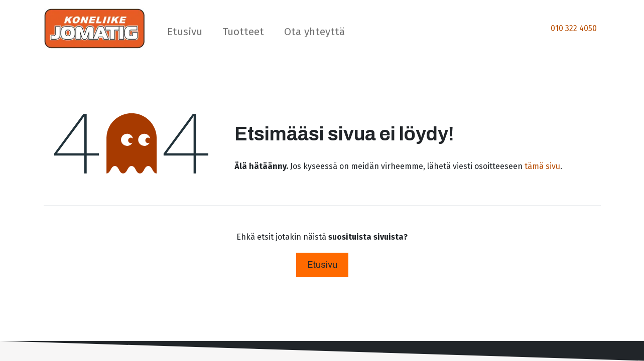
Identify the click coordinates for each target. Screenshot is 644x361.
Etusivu (322, 264)
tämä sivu (542, 166)
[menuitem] (185, 34)
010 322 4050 (574, 28)
